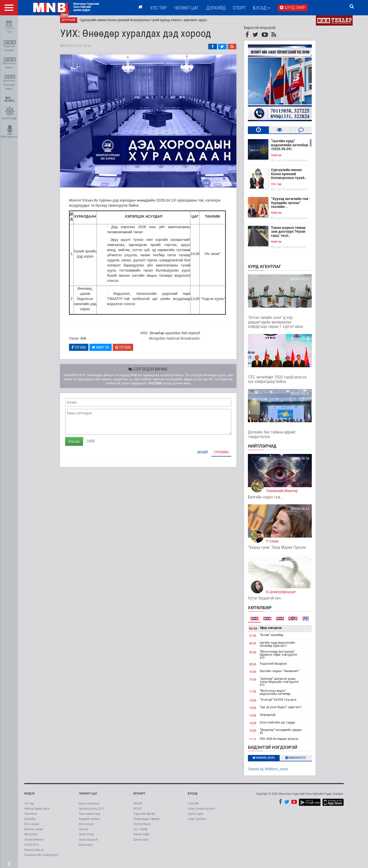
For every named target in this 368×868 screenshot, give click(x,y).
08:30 (258, 646)
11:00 (258, 694)
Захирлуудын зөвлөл (147, 822)
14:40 (258, 718)
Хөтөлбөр (265, 611)
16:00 (258, 734)
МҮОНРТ (139, 797)
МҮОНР (138, 806)
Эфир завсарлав (276, 631)
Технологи (31, 817)
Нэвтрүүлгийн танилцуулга (41, 858)
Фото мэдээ (32, 827)
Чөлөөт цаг (88, 797)
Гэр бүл (83, 832)
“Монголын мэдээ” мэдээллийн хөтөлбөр (280, 695)
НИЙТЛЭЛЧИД (267, 449)
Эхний (207, 455)
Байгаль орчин (34, 832)
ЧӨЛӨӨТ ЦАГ (186, 8)
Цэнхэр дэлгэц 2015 (91, 811)
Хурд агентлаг (270, 270)
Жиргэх (106, 350)
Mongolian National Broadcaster (180, 341)
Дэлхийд (216, 8)
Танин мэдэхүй (88, 842)
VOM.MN (193, 806)
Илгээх (79, 444)
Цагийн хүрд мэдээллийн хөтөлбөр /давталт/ (283, 647)
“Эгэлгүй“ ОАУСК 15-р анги (283, 702)
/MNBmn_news (269, 761)
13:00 (258, 703)
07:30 (258, 639)
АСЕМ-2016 (31, 848)
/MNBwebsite (301, 761)
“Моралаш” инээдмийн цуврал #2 (286, 734)
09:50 (258, 667)
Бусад (262, 8)
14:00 (258, 711)
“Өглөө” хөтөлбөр (277, 638)
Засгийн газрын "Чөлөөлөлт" (285, 674)
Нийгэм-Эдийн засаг (37, 811)
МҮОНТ (138, 811)
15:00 (258, 726)
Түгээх (84, 350)
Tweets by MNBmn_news (273, 772)
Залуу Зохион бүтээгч (202, 811)
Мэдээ (29, 797)
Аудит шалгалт (197, 822)
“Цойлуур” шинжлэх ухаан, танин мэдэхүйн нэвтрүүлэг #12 (284, 685)
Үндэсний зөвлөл (144, 817)
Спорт (239, 8)
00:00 (258, 631)
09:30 (258, 655)
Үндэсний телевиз (10, 46)
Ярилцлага (31, 837)
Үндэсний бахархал (278, 666)
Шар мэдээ (86, 848)
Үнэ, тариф (140, 832)
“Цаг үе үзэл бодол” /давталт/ (286, 710)
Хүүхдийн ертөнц (89, 822)
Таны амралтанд (89, 817)
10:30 (258, 682)
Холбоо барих (142, 827)
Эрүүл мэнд (86, 837)
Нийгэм (281, 158)
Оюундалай (273, 717)
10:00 (258, 675)
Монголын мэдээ (10, 63)
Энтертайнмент (34, 842)
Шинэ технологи (89, 806)
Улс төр (158, 8)
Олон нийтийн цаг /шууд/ (283, 725)
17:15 (258, 743)
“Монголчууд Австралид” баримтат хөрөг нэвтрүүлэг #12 (284, 657)
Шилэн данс (141, 842)
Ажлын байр (141, 837)
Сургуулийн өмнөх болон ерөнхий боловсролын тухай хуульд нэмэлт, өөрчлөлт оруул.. (149, 23)
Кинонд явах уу (34, 853)
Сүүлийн (226, 455)
